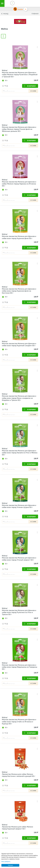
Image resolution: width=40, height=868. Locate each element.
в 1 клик (33, 91)
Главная (35, 14)
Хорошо (10, 865)
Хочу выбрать (6, 862)
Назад (6, 14)
